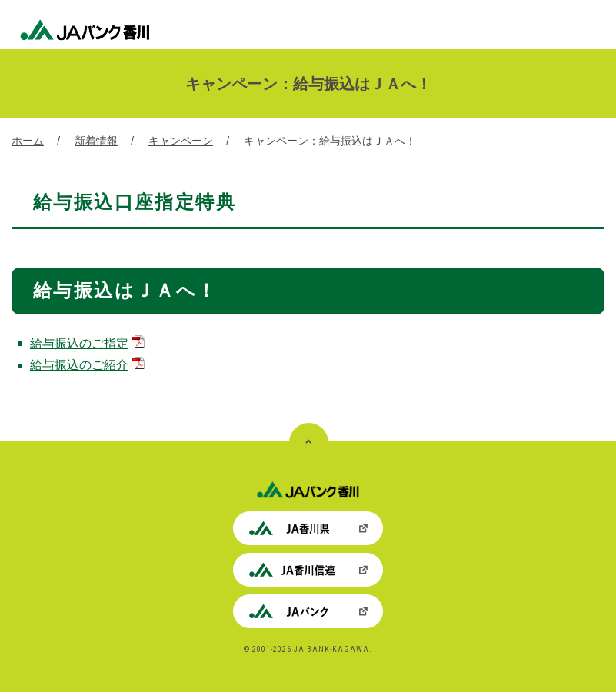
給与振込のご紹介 (87, 365)
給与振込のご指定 (87, 343)
